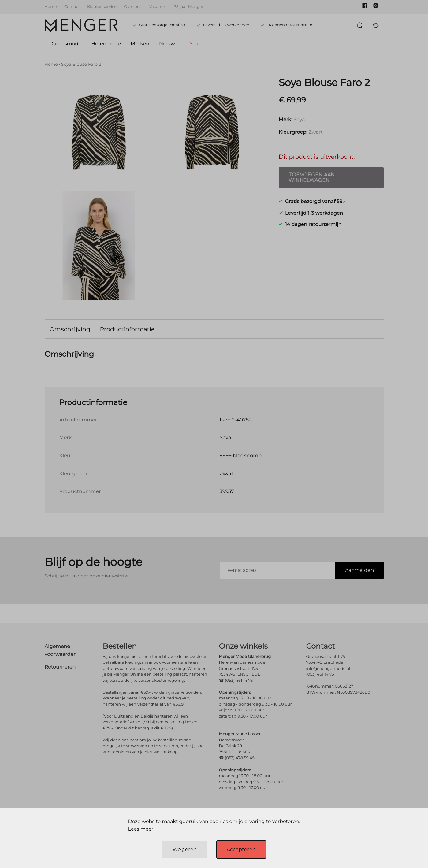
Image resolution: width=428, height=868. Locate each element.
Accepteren (241, 849)
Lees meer (141, 829)
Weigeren (185, 849)
